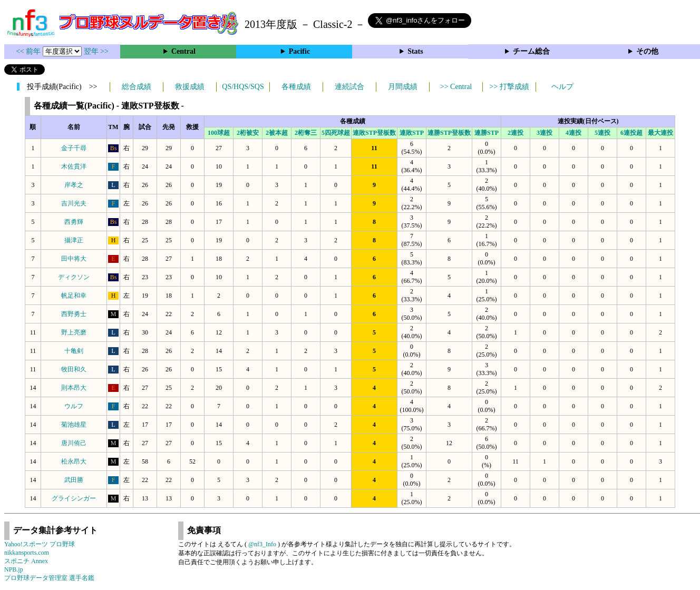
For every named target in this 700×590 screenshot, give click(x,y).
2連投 (516, 133)
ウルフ (74, 406)
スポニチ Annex (26, 561)
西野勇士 (74, 314)
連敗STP (412, 133)
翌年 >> (96, 51)
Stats (415, 51)
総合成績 (137, 87)
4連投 (573, 133)
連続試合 (349, 87)
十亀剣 (74, 351)
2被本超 (277, 133)
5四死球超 (336, 133)
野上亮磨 (74, 332)
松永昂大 (74, 461)
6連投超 (631, 133)
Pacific (299, 51)
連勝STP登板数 (449, 133)
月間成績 (403, 87)
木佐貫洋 (74, 166)
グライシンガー (74, 498)
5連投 (602, 133)
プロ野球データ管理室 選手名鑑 (49, 578)
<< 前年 (29, 51)
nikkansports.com (27, 553)
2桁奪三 (306, 133)
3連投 (545, 133)
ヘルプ (562, 87)
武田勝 (74, 480)
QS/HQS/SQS (243, 87)
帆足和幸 (74, 296)
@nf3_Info (262, 544)
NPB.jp (14, 569)
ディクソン (74, 277)
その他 (647, 51)
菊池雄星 (74, 425)
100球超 (219, 133)
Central (183, 51)
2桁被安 (248, 133)
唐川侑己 (74, 443)
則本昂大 (74, 388)
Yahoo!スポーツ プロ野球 (40, 544)
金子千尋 (74, 148)
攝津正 (74, 240)
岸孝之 (74, 185)
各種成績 (296, 87)
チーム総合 (531, 51)
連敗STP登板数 (374, 133)
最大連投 (660, 133)
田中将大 (74, 259)
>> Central (456, 87)
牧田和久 (74, 369)
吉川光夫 (74, 203)
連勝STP (487, 133)
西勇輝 (74, 222)
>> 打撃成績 (509, 87)
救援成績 (190, 87)
